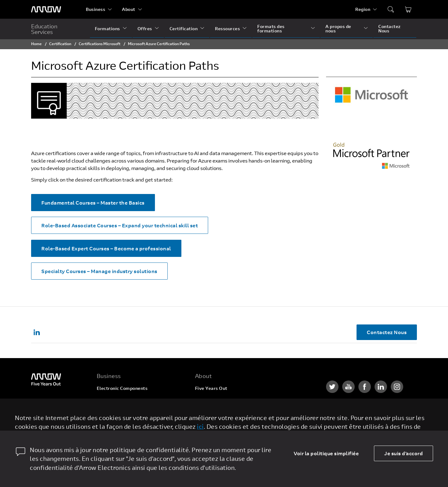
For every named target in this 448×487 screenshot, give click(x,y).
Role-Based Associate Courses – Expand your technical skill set (120, 225)
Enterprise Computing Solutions (132, 400)
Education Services (44, 29)
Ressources (227, 28)
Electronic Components (122, 388)
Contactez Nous (390, 28)
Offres (145, 28)
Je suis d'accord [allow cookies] (404, 453)
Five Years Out (211, 388)
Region (363, 9)
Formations (107, 28)
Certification (184, 28)
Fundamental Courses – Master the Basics (93, 203)
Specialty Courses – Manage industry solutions (99, 271)
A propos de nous (338, 28)
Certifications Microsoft (100, 44)
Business (96, 9)
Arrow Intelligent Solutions (126, 412)
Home (36, 44)
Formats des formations (271, 28)
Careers (204, 400)
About (129, 9)
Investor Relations (215, 424)
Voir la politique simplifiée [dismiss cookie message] (326, 453)
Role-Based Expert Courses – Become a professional (106, 248)
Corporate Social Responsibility (230, 412)
